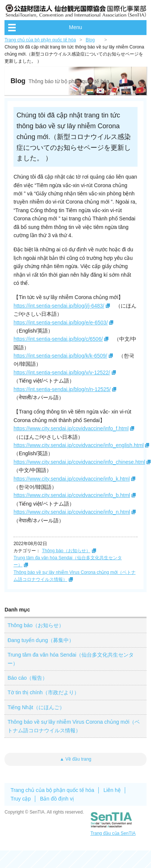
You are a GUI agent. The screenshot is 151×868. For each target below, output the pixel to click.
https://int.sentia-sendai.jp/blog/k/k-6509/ (60, 356)
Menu (75, 27)
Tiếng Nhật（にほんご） (36, 707)
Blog (90, 40)
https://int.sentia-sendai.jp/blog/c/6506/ (58, 339)
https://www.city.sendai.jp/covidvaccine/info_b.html (72, 495)
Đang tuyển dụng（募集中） (41, 640)
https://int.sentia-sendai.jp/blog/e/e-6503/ (61, 323)
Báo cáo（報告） (27, 678)
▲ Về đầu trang (76, 759)
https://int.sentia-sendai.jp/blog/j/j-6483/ (59, 306)
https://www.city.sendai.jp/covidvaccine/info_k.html (72, 479)
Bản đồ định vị (57, 799)
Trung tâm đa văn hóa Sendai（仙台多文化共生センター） (71, 659)
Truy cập (21, 799)
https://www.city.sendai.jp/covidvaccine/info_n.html (72, 512)
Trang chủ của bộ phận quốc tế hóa (40, 40)
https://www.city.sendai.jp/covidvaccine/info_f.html (71, 428)
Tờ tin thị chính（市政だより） (43, 692)
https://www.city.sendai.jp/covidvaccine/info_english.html (78, 445)
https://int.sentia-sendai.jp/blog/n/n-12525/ (62, 389)
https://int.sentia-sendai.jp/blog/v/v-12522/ (62, 372)
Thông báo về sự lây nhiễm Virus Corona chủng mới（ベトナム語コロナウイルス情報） (74, 726)
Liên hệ (112, 790)
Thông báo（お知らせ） (66, 551)
